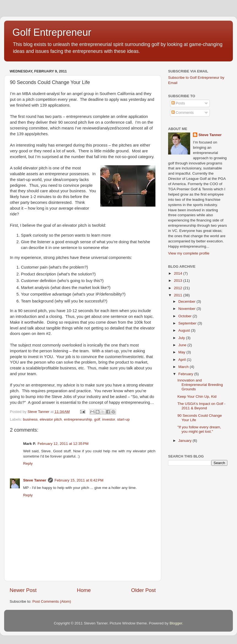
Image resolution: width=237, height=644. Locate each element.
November (187, 309)
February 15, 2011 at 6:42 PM (79, 480)
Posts (178, 103)
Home (84, 590)
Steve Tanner (35, 480)
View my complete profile (189, 253)
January (185, 441)
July (182, 338)
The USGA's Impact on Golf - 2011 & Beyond (201, 406)
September (188, 323)
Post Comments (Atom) (52, 601)
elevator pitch (51, 419)
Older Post (143, 590)
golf (97, 419)
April (183, 360)
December (187, 301)
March (184, 367)
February (186, 374)
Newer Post (23, 590)
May (182, 352)
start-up (123, 419)
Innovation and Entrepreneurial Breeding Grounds (200, 385)
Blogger (176, 623)
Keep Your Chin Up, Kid (197, 397)
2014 (179, 273)
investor (109, 419)
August (185, 330)
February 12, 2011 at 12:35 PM (63, 444)
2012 (179, 288)
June (183, 345)
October (185, 316)
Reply (28, 463)
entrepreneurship (78, 419)
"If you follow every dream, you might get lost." (199, 429)
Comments (183, 113)
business (30, 419)
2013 (179, 281)
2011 (179, 295)
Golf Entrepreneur (52, 32)
